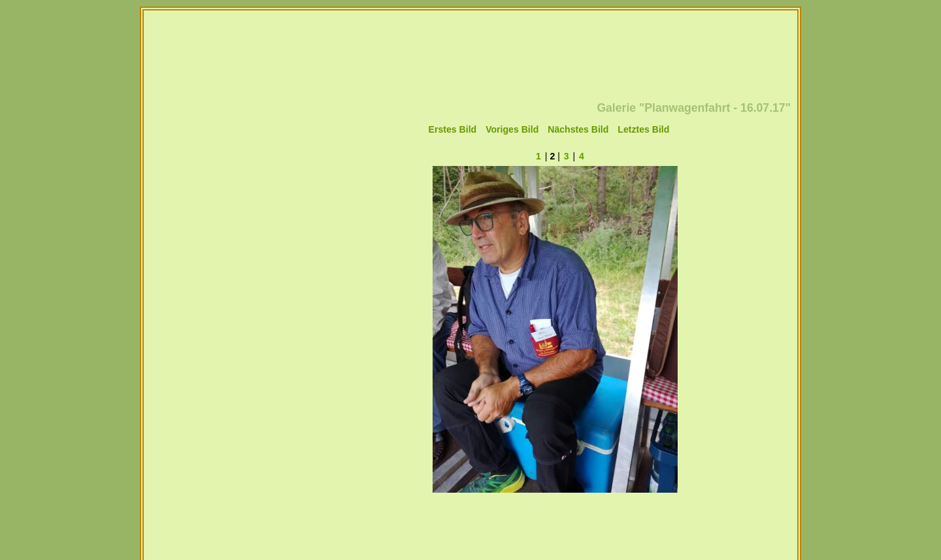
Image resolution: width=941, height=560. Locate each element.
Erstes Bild (453, 129)
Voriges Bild (512, 129)
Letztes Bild (643, 129)
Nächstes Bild (578, 129)
